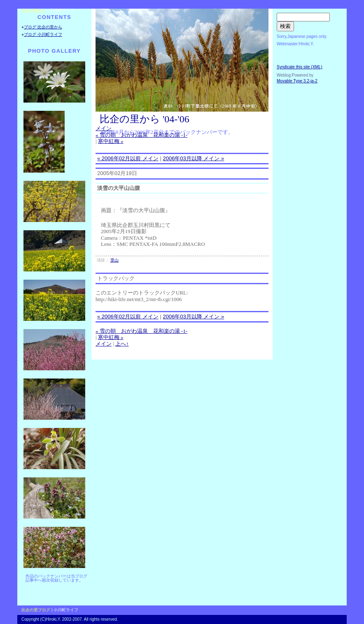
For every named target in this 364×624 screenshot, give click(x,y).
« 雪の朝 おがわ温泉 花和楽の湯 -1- (141, 135)
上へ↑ (122, 344)
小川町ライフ (62, 11)
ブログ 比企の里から (43, 27)
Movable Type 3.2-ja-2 (297, 81)
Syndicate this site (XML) (300, 67)
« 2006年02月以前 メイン (128, 158)
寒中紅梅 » (111, 141)
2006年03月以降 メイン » (193, 158)
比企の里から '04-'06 (145, 119)
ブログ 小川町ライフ (43, 34)
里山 (114, 260)
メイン (104, 128)
